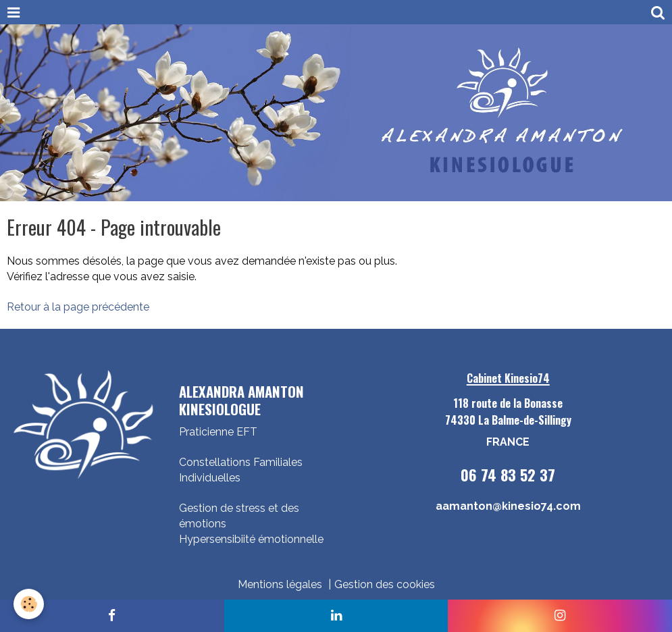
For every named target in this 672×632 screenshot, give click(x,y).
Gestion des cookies (385, 584)
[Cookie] (29, 604)
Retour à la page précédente (78, 307)
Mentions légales (280, 584)
